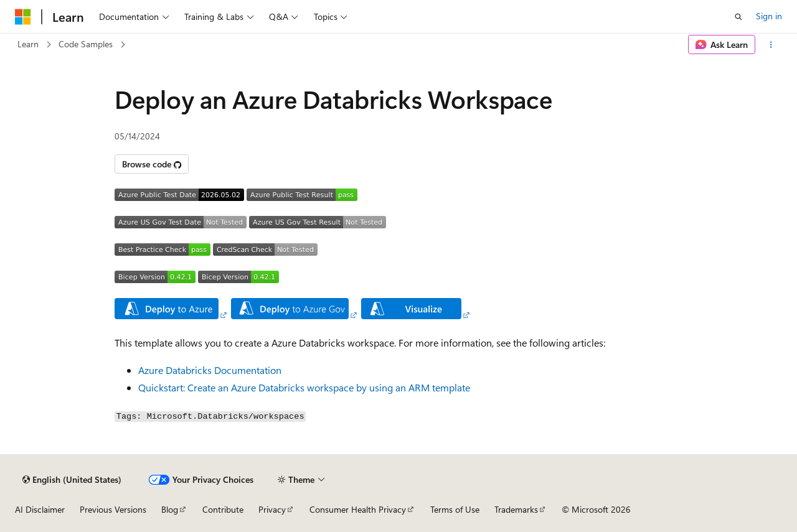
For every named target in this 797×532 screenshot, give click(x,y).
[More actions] (771, 45)
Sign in (769, 16)
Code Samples (86, 44)
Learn (28, 44)
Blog (170, 509)
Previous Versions (113, 509)
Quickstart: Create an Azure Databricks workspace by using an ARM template (304, 387)
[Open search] (738, 17)
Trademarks (516, 509)
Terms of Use (455, 509)
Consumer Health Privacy (358, 509)
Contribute (223, 509)
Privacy (272, 509)
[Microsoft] (23, 17)
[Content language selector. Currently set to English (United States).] (72, 480)
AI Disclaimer (40, 509)
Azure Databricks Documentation (210, 370)
